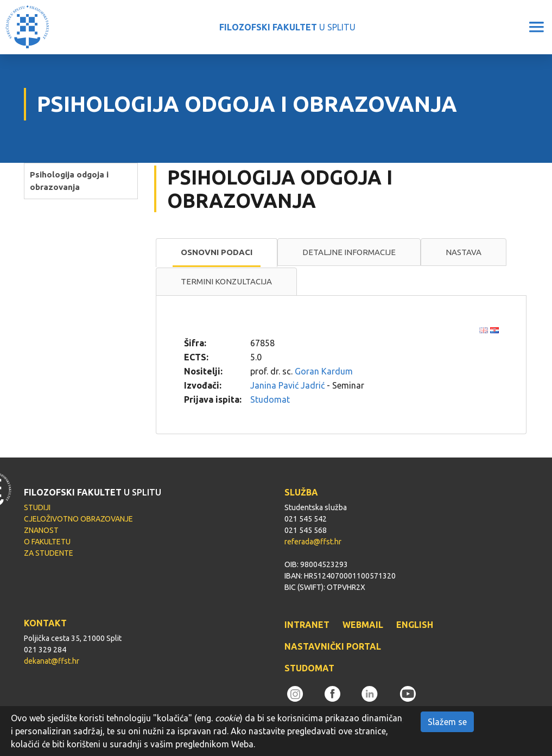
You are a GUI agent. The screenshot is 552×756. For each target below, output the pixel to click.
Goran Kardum (324, 371)
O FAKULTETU (47, 542)
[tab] (217, 253)
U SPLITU (287, 27)
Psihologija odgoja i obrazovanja (69, 181)
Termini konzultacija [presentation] (226, 281)
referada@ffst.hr (313, 542)
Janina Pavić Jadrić (287, 385)
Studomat (270, 399)
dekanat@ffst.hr (52, 661)
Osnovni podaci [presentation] (217, 252)
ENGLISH (415, 625)
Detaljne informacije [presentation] (349, 252)
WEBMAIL (363, 625)
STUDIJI (37, 507)
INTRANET (307, 625)
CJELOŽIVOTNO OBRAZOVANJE (78, 519)
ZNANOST (41, 530)
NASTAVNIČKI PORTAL (333, 646)
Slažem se (447, 722)
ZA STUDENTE (49, 553)
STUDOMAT (309, 668)
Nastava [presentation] (464, 252)
